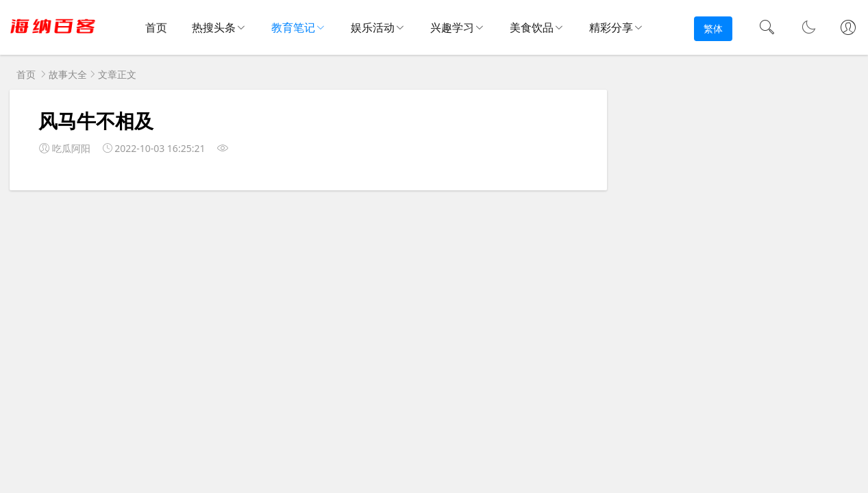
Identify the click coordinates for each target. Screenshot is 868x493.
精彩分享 (611, 27)
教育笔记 (293, 27)
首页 (156, 28)
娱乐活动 (373, 27)
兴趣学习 (452, 27)
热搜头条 (214, 27)
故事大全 (68, 74)
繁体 (713, 28)
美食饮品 (532, 27)
